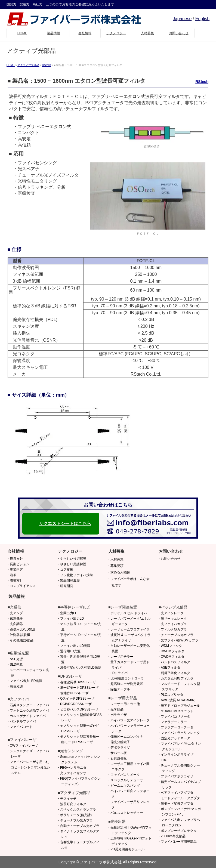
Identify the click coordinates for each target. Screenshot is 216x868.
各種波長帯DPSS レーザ (78, 682)
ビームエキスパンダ (125, 786)
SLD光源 (16, 665)
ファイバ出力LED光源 (26, 681)
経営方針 (16, 559)
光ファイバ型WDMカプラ (180, 640)
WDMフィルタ (171, 646)
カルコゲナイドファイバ (28, 716)
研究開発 (67, 586)
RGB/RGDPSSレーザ (76, 704)
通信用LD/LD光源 (23, 629)
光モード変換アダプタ (177, 804)
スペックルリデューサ (127, 780)
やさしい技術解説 (73, 559)
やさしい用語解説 (73, 564)
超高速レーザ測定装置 (127, 684)
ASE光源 (16, 659)
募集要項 (117, 566)
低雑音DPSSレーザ (74, 693)
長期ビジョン (20, 564)
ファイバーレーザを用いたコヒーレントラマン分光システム (30, 767)
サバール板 (119, 753)
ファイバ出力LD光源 (75, 646)
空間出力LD (69, 613)
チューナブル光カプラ (76, 820)
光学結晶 (117, 709)
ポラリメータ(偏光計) (76, 815)
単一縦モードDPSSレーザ (79, 688)
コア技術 (67, 570)
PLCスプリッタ (172, 695)
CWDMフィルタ (173, 657)
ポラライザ (119, 715)
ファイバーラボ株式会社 (101, 862)
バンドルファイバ (23, 721)
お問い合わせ (171, 559)
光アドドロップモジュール (180, 706)
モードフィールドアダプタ (180, 798)
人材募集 (117, 559)
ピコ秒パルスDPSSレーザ (79, 709)
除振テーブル (120, 689)
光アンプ (16, 613)
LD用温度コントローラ (127, 678)
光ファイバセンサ (73, 773)
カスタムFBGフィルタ (177, 678)
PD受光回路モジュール (127, 849)
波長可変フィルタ (73, 804)
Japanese (182, 19)
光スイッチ (68, 799)
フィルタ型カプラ (174, 629)
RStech (202, 82)
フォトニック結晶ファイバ (29, 711)
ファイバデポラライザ (177, 776)
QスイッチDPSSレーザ (77, 699)
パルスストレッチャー (127, 813)
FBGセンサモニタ (73, 768)
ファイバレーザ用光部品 (179, 842)
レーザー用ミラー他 (125, 704)
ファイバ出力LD (72, 619)
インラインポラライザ (177, 755)
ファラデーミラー (174, 722)
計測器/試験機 (20, 635)
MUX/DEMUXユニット (177, 711)
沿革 (13, 575)
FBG (164, 760)
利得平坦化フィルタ (175, 673)
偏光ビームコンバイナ (127, 737)
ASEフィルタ (171, 668)
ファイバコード (21, 727)
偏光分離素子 (120, 742)
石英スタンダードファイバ (29, 705)
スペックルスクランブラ (78, 810)
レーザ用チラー (122, 657)
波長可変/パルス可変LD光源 (81, 668)
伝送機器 (16, 619)
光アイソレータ (172, 613)
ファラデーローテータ (177, 727)
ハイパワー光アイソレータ (130, 720)
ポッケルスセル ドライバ (129, 613)
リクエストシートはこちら (65, 523)
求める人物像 (120, 572)
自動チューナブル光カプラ (80, 826)
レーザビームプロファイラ (130, 629)
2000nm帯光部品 (173, 836)
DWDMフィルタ (173, 651)
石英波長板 (119, 758)
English (202, 19)
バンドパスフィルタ (175, 662)
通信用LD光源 (70, 651)
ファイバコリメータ (125, 775)
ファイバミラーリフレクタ (180, 733)
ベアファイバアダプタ (177, 793)
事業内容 (16, 570)
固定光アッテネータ (175, 738)
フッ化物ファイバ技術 (76, 575)
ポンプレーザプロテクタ (179, 831)
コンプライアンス (23, 586)
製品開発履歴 (70, 580)
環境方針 (16, 580)
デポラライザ (120, 747)
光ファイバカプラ (174, 624)
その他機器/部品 (22, 640)
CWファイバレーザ (24, 746)
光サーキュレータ (174, 619)
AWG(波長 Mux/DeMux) (178, 700)
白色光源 (16, 686)
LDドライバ (119, 673)
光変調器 (16, 624)
